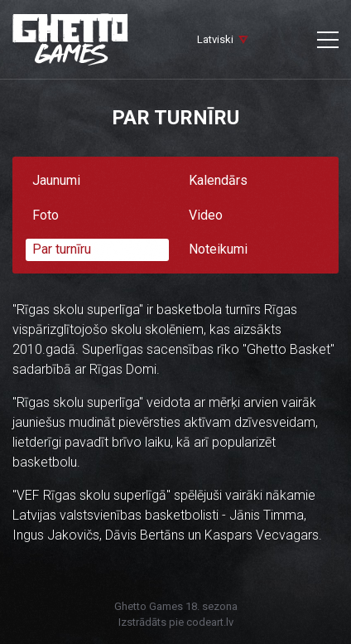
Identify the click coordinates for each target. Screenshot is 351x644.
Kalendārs (218, 180)
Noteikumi (218, 249)
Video (206, 215)
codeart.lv (210, 622)
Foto (46, 215)
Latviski (215, 39)
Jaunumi (56, 180)
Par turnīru (62, 249)
